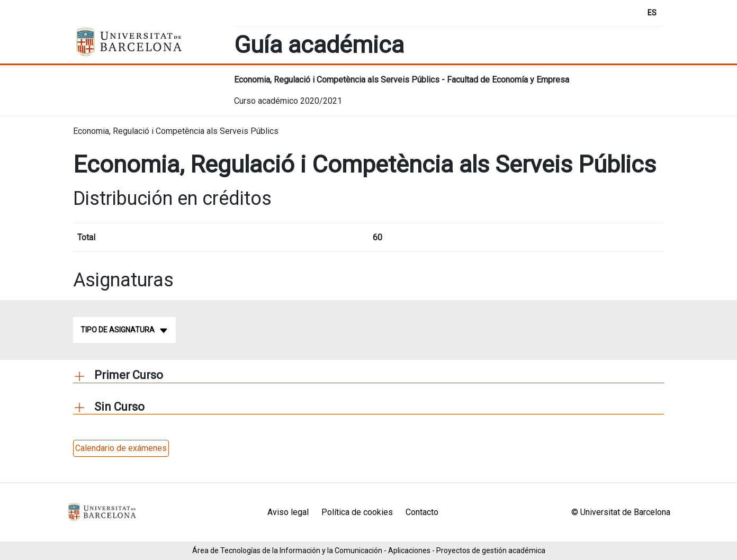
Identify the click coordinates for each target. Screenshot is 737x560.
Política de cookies (357, 512)
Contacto (422, 512)
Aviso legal (288, 512)
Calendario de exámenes (121, 448)
